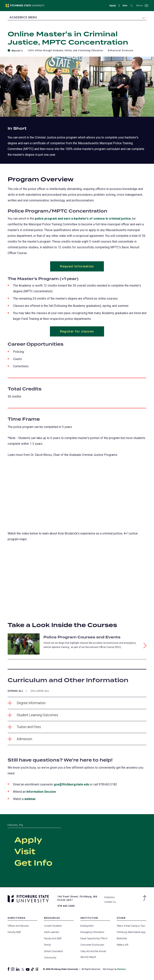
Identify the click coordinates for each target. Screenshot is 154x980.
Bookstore (122, 939)
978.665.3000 (66, 906)
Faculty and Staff (53, 939)
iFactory (121, 969)
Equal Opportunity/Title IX (94, 939)
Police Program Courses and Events (82, 637)
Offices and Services (18, 926)
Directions (110, 897)
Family (47, 945)
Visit (25, 852)
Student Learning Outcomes (33, 715)
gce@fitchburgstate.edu (71, 785)
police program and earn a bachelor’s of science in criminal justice (83, 219)
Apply (112, 5)
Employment (87, 926)
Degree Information (27, 703)
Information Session (41, 792)
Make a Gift (123, 945)
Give (125, 5)
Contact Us (110, 902)
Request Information (77, 266)
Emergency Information (92, 932)
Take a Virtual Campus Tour (131, 926)
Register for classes (77, 332)
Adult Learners (52, 932)
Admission (20, 739)
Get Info (33, 864)
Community (50, 958)
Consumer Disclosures (92, 945)
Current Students (53, 926)
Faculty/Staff (14, 932)
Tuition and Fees (24, 727)
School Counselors (54, 951)
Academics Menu (23, 17)
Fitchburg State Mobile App (131, 932)
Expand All (15, 691)
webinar (30, 799)
